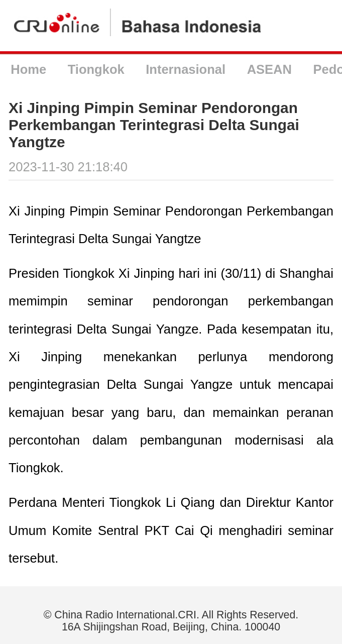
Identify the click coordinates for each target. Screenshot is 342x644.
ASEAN (269, 69)
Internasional (186, 69)
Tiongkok (96, 69)
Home (28, 69)
